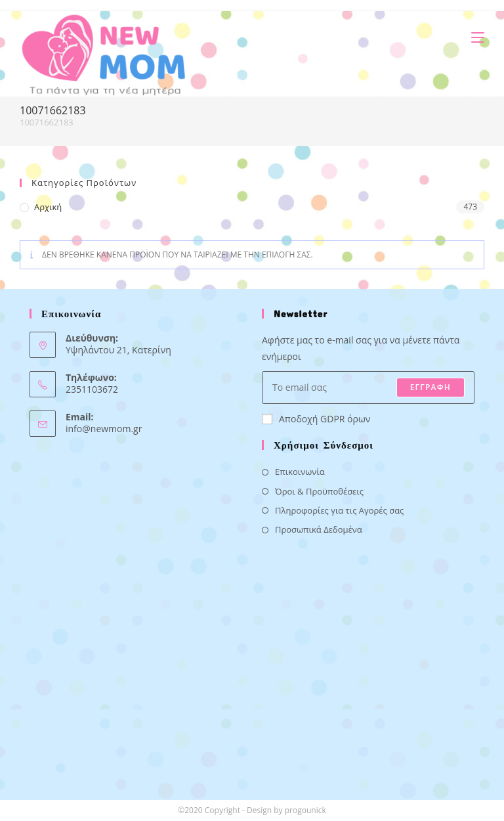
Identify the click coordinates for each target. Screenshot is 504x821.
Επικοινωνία (300, 472)
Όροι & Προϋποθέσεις (319, 491)
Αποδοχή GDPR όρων (316, 419)
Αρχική (48, 207)
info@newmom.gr (104, 429)
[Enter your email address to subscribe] (368, 388)
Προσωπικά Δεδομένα (319, 529)
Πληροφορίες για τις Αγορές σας (339, 510)
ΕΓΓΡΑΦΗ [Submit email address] (430, 387)
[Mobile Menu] (473, 37)
